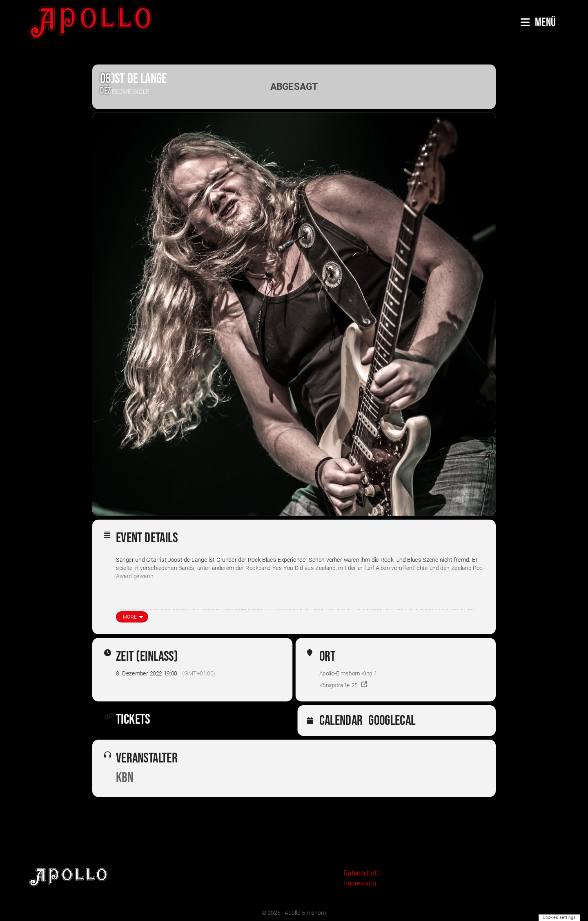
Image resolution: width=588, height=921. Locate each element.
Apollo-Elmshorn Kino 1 (348, 674)
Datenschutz (362, 873)
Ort (327, 656)
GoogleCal (392, 721)
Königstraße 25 (339, 685)
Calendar (341, 721)
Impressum (360, 883)
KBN (125, 778)
